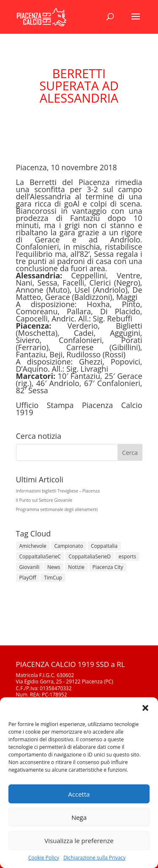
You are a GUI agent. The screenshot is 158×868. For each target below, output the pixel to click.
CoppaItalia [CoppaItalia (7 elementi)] (104, 546)
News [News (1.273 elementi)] (54, 567)
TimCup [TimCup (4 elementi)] (53, 578)
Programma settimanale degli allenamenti (57, 509)
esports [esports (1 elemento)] (127, 556)
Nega (79, 817)
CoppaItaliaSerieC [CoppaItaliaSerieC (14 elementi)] (40, 556)
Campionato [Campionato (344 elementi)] (69, 546)
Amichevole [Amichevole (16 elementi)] (33, 546)
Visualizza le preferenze (79, 841)
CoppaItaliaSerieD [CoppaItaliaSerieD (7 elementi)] (90, 556)
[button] (145, 708)
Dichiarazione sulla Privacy (94, 858)
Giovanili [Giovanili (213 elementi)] (29, 567)
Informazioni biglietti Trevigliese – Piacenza (58, 491)
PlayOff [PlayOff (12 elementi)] (28, 578)
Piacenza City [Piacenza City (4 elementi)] (108, 567)
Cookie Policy (44, 858)
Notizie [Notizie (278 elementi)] (76, 567)
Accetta (79, 794)
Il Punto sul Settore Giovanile (44, 500)
